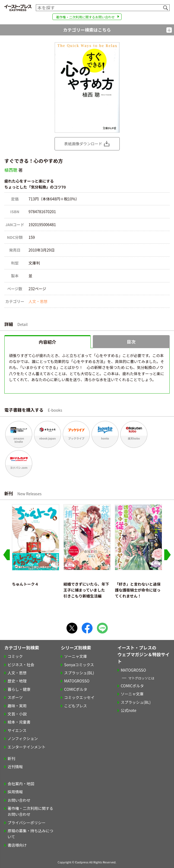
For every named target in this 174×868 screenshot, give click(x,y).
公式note (129, 710)
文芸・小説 (17, 714)
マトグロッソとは (141, 678)
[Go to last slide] (7, 555)
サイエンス (17, 730)
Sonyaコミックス (79, 665)
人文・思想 (38, 301)
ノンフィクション (23, 738)
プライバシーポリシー (27, 823)
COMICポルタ (76, 689)
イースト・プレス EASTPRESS (18, 8)
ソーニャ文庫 (75, 656)
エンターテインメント (27, 747)
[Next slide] (167, 555)
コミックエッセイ (79, 697)
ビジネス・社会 (21, 665)
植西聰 (11, 170)
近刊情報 (15, 767)
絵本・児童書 (19, 722)
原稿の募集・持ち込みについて (30, 834)
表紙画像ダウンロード (83, 144)
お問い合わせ (19, 800)
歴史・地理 (17, 681)
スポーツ (15, 697)
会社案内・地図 (21, 784)
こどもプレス (75, 706)
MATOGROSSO (77, 681)
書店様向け (17, 845)
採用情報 (15, 792)
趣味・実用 (17, 706)
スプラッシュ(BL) (79, 673)
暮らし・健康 (19, 689)
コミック (15, 656)
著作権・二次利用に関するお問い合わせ (85, 17)
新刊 (11, 758)
